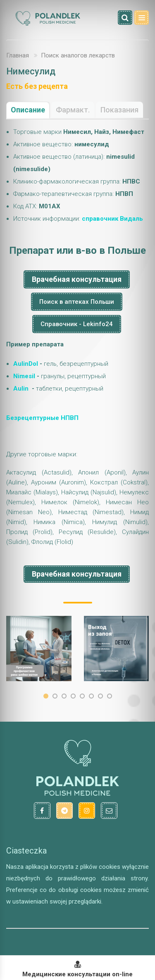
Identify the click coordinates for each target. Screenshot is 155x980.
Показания (119, 110)
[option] (39, 649)
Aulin (21, 389)
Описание (28, 110)
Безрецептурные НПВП (42, 418)
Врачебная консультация (77, 279)
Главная (18, 55)
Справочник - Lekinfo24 (77, 324)
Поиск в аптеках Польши (77, 302)
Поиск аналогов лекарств (78, 55)
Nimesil (24, 376)
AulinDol (26, 364)
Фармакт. (73, 110)
